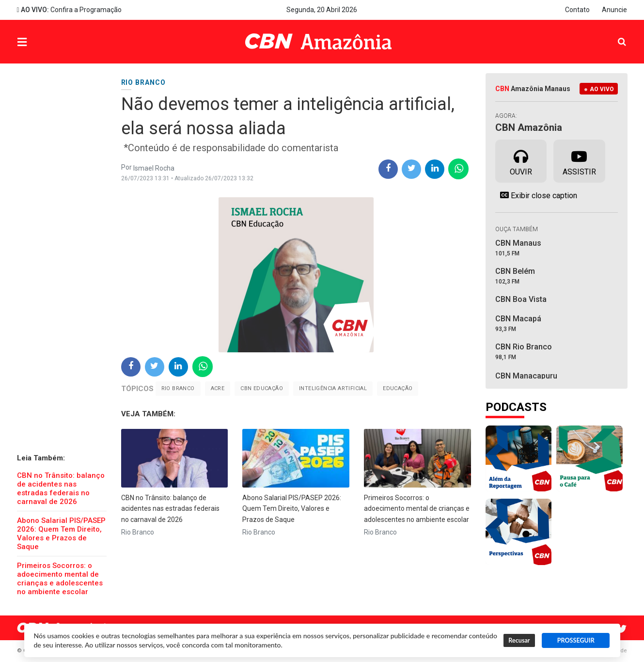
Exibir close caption (536, 195)
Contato (577, 10)
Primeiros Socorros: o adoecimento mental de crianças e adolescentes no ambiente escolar (60, 579)
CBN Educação (262, 388)
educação (398, 388)
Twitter (623, 629)
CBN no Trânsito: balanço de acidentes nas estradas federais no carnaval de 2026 (61, 489)
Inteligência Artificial (333, 388)
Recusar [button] (519, 640)
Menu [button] (42, 43)
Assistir (579, 160)
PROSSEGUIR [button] (576, 640)
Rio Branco (178, 388)
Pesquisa (614, 35)
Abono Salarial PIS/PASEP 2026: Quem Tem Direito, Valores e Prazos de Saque (61, 534)
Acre (218, 388)
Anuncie (614, 10)
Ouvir (521, 160)
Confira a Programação (69, 10)
